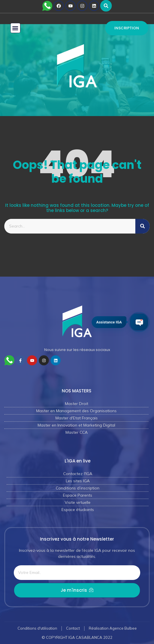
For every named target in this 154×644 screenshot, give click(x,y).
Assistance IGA (109, 322)
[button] (106, 6)
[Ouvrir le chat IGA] (139, 322)
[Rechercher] (143, 226)
